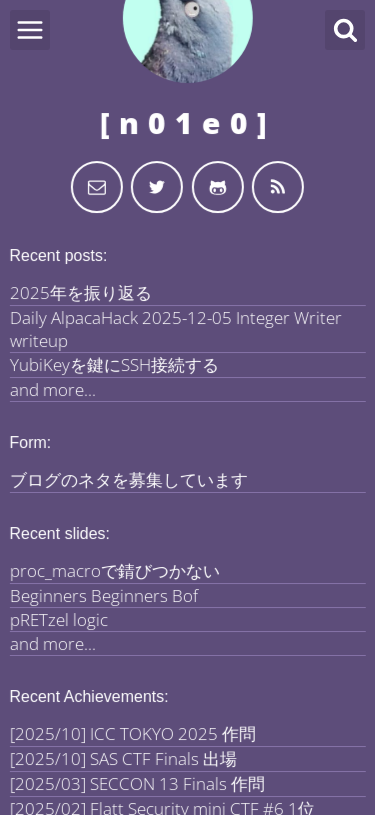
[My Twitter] (157, 187)
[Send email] (97, 187)
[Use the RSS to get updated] (278, 187)
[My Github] (218, 187)
